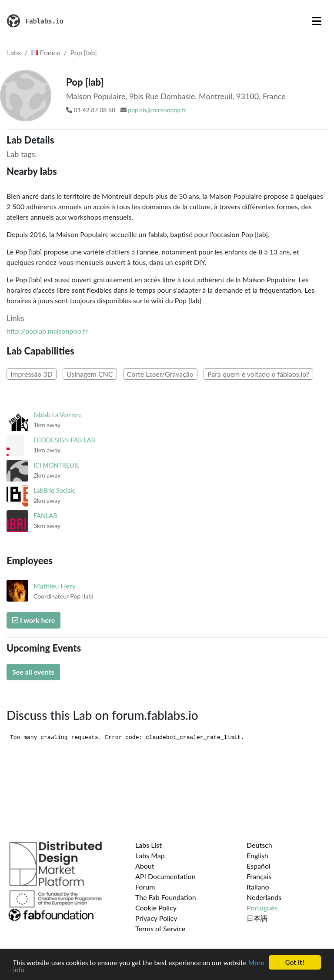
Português (262, 908)
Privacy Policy (156, 918)
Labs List (149, 845)
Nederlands (264, 897)
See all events (33, 672)
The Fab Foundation (166, 897)
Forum (145, 887)
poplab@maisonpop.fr (157, 110)
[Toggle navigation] (317, 21)
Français (259, 876)
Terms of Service (160, 928)
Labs (14, 52)
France (45, 52)
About (145, 866)
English (257, 855)
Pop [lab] (84, 52)
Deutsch (259, 845)
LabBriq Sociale (54, 490)
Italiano (258, 887)
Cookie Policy (156, 908)
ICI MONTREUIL (56, 465)
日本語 (257, 918)
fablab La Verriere (58, 415)
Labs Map (150, 855)
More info (28, 970)
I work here (33, 620)
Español (259, 866)
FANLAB (45, 516)
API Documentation (165, 876)
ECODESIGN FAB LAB (64, 440)
